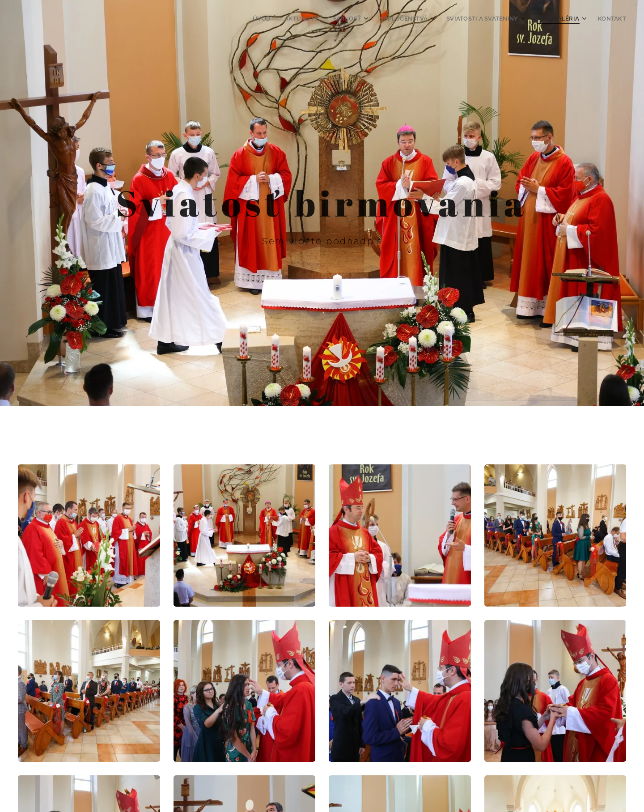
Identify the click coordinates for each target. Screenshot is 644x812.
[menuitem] (278, 18)
